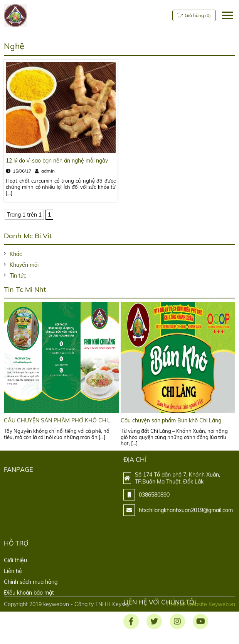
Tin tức (18, 276)
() (193, 15)
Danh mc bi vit (28, 236)
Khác (16, 254)
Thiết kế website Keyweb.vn (201, 604)
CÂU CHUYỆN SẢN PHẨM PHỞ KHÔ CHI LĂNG (56, 420)
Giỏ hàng (193, 15)
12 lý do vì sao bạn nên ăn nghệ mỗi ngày (57, 161)
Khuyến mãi (24, 265)
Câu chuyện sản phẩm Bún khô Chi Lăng (171, 420)
